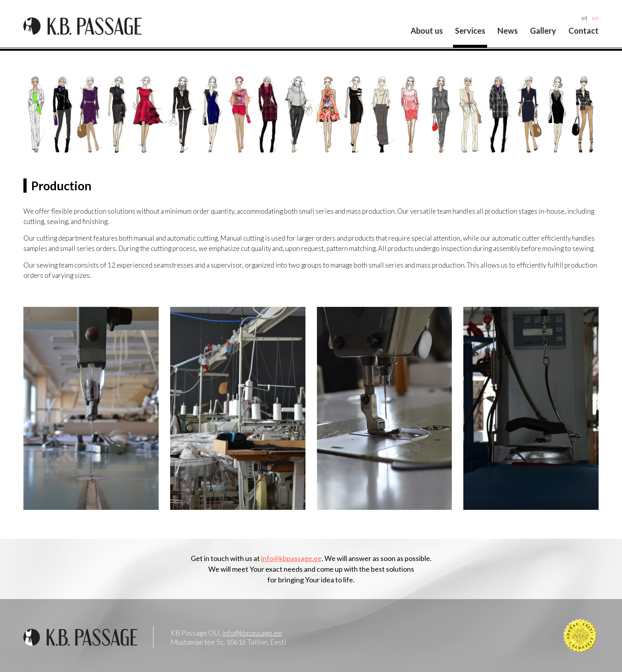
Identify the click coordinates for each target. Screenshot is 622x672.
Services (470, 31)
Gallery (543, 31)
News (508, 31)
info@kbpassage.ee (291, 558)
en (595, 18)
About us (427, 31)
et (585, 18)
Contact (584, 31)
